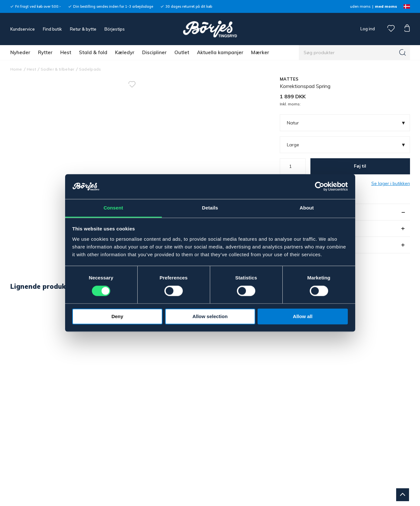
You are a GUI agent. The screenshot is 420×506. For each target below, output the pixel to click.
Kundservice (23, 29)
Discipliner (154, 52)
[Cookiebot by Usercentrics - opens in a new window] (320, 187)
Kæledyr (125, 52)
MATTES (289, 79)
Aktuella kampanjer (220, 52)
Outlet (182, 52)
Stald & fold (93, 52)
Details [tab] (210, 208)
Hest (66, 52)
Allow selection (210, 316)
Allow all (303, 316)
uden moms (360, 6)
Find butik (52, 29)
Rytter (45, 52)
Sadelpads (90, 69)
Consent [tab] (113, 208)
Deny (117, 316)
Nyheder (20, 52)
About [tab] (307, 208)
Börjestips (115, 29)
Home (16, 69)
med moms (386, 6)
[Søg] (403, 53)
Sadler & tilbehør (58, 69)
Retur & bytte (83, 29)
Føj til (360, 166)
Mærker (260, 52)
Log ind (368, 29)
